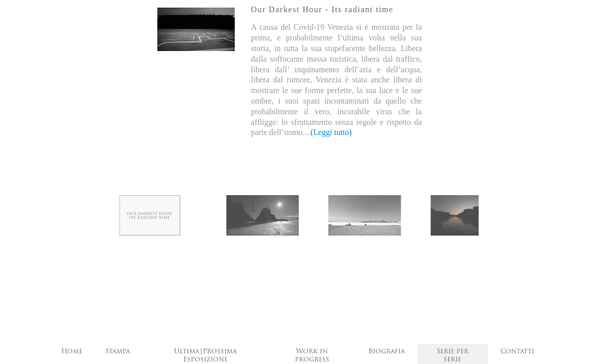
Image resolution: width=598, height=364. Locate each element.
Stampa (118, 352)
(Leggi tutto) (331, 132)
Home (72, 352)
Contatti (517, 352)
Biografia (387, 352)
